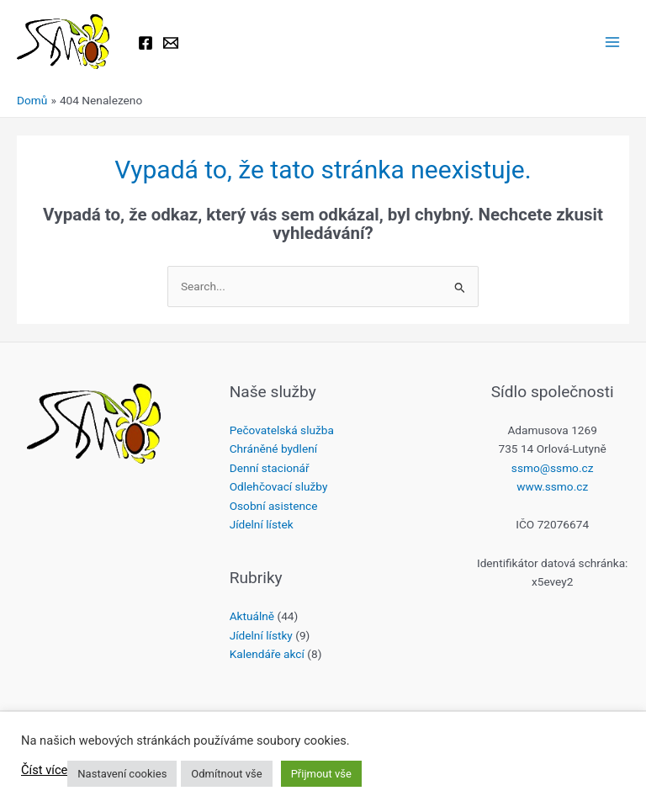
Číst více (44, 770)
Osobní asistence (274, 506)
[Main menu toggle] (613, 42)
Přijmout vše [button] (321, 774)
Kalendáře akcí (267, 654)
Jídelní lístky (261, 635)
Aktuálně (252, 616)
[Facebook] (146, 43)
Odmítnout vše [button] (226, 774)
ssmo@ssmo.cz (553, 468)
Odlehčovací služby (279, 486)
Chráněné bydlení (273, 448)
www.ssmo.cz (552, 486)
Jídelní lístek (262, 524)
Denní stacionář (270, 468)
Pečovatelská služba (282, 430)
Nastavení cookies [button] (122, 774)
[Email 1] (171, 43)
